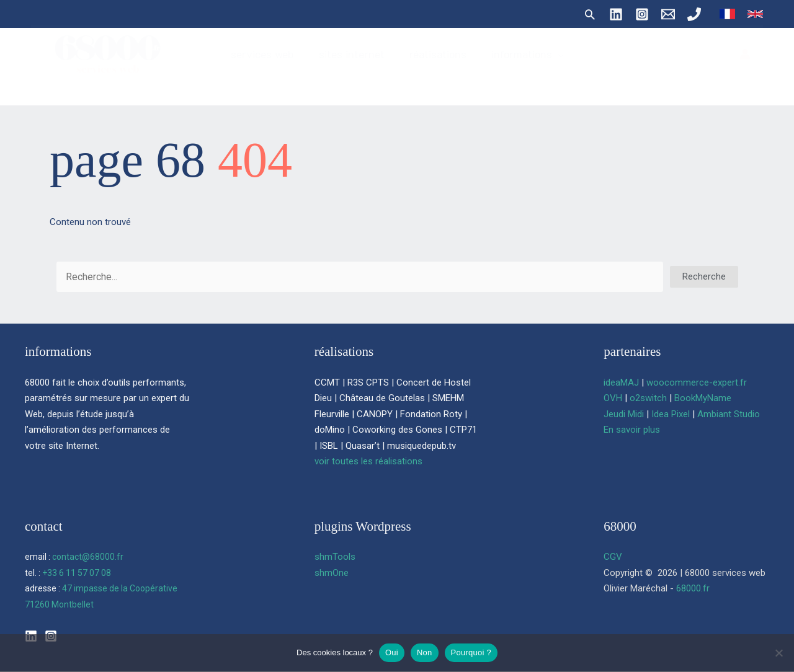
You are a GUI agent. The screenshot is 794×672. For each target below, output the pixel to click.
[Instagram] (642, 14)
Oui (392, 652)
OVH (613, 398)
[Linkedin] (616, 14)
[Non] (778, 653)
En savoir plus (632, 430)
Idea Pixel (671, 414)
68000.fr (693, 588)
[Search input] (360, 277)
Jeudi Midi (624, 414)
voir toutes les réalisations (368, 461)
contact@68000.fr (88, 557)
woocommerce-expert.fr (697, 382)
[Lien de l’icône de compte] (745, 64)
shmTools (335, 557)
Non (425, 652)
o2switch (648, 398)
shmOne (332, 573)
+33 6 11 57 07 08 (77, 573)
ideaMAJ (621, 382)
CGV (613, 557)
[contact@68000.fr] (668, 14)
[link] (727, 14)
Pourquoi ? (471, 652)
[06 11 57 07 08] (694, 14)
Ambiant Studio (729, 414)
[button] (590, 14)
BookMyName (703, 398)
